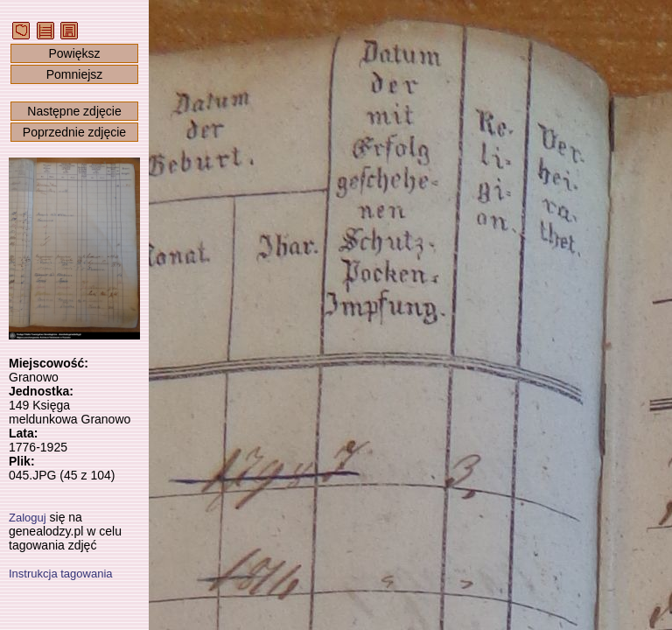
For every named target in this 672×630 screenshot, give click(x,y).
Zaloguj (28, 518)
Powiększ (74, 53)
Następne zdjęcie (74, 111)
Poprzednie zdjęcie (74, 132)
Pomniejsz (75, 74)
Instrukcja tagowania (61, 574)
